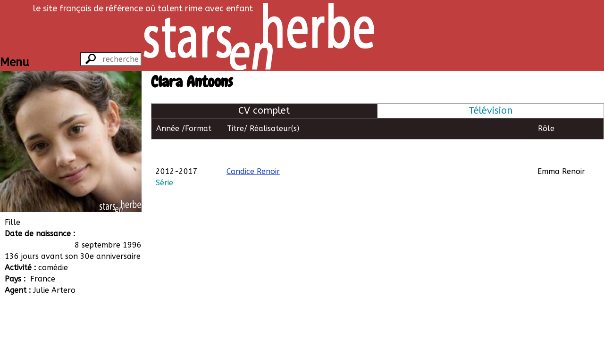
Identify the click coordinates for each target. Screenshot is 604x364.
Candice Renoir (253, 150)
